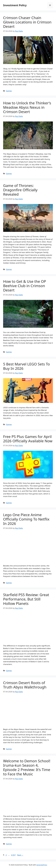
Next (20, 855)
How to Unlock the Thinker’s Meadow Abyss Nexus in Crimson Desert (27, 107)
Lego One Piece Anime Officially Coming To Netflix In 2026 (26, 519)
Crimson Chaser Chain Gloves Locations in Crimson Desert (27, 22)
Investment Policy (15, 5)
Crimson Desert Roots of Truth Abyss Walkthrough (25, 685)
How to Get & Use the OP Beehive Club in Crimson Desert (25, 286)
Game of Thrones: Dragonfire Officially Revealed (20, 190)
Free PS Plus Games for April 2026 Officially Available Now (28, 439)
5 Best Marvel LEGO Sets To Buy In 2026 (26, 366)
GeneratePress (42, 865)
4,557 (13, 855)
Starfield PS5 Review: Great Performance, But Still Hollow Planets (26, 599)
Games (9, 91)
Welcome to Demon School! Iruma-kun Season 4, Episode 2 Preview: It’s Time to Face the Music (27, 767)
